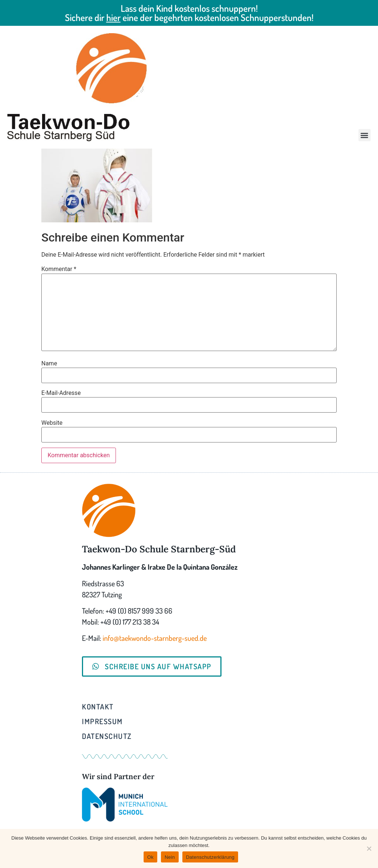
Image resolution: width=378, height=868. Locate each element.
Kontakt (98, 706)
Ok (150, 857)
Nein (170, 857)
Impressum (102, 721)
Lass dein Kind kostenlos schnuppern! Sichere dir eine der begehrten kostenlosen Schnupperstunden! (189, 13)
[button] (365, 135)
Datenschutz (107, 736)
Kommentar (59, 269)
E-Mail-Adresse (61, 393)
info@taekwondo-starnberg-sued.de (155, 638)
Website (52, 423)
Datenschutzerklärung (210, 857)
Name (49, 364)
